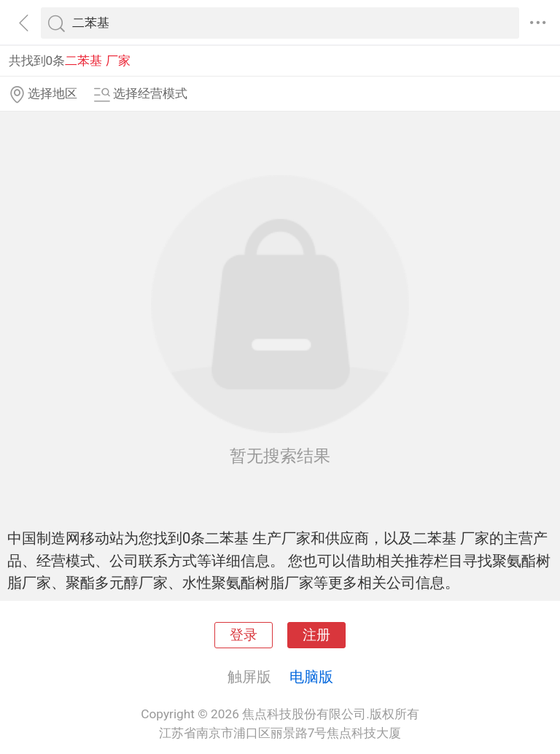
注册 (316, 635)
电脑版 (311, 677)
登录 (244, 635)
